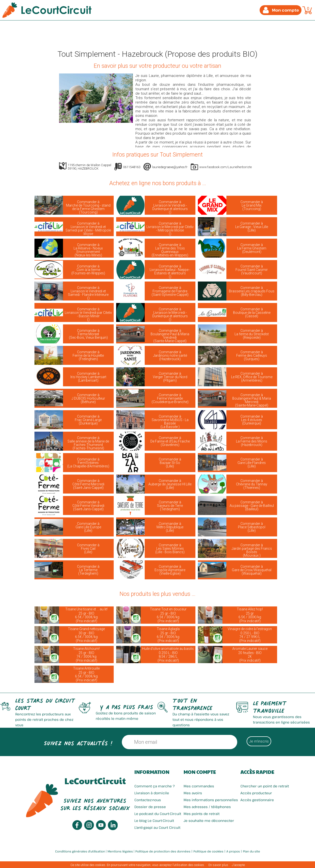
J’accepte (238, 865)
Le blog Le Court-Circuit (154, 821)
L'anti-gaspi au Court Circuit (157, 827)
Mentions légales (120, 851)
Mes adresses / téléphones (207, 807)
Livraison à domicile (152, 793)
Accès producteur (256, 793)
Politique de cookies (208, 851)
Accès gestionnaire (257, 800)
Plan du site (252, 851)
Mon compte (200, 772)
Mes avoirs (193, 793)
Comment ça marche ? (155, 786)
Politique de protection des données (163, 851)
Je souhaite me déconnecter (209, 821)
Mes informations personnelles (211, 800)
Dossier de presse (150, 807)
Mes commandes (199, 786)
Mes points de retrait (202, 814)
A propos (233, 851)
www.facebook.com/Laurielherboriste (226, 167)
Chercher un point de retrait (265, 786)
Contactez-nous (148, 800)
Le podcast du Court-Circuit (158, 814)
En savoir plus (218, 865)
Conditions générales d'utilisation (80, 851)
